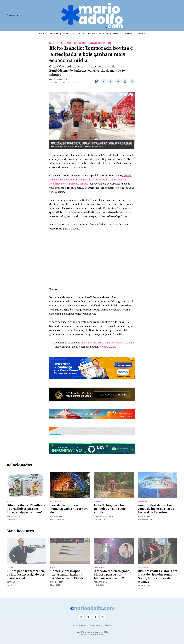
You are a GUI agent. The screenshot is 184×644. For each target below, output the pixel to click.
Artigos (129, 34)
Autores (141, 34)
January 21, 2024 (109, 347)
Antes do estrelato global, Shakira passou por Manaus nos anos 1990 (113, 575)
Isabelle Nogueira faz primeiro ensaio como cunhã (110, 509)
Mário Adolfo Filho (59, 80)
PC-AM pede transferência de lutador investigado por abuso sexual (26, 575)
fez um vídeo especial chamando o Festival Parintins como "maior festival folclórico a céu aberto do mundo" (90, 180)
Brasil (81, 34)
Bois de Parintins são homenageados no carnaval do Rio (70, 509)
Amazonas (53, 34)
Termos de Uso (96, 625)
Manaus (98, 501)
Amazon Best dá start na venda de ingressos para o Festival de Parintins (156, 509)
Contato (108, 625)
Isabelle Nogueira (97, 43)
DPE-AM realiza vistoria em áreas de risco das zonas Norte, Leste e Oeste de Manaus (157, 576)
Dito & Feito (68, 34)
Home (42, 34)
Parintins (104, 34)
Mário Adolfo (13, 516)
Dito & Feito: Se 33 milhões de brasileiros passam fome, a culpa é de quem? (26, 509)
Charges (117, 34)
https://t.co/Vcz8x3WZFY (94, 343)
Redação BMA (57, 516)
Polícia (92, 34)
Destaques (56, 501)
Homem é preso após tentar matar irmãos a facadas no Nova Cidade (67, 575)
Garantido (66, 43)
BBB (110, 43)
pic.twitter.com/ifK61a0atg (121, 343)
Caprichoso (80, 43)
